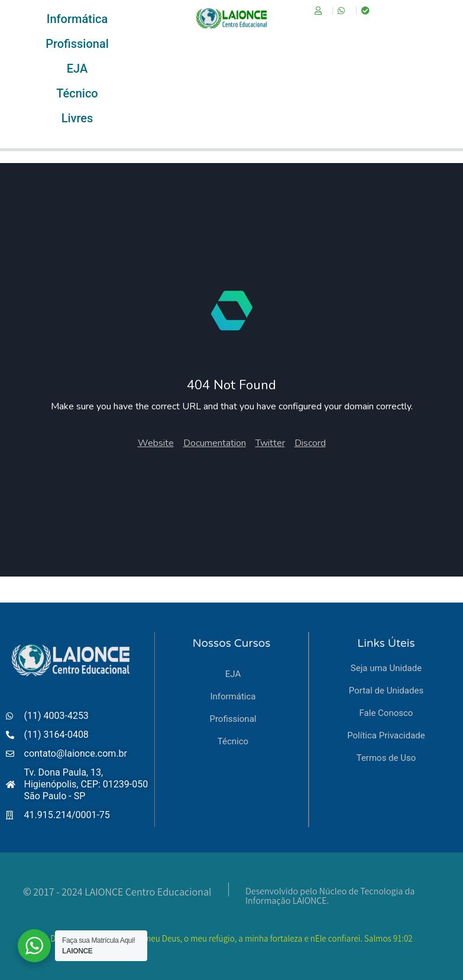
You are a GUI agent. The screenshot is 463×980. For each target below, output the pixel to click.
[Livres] (77, 118)
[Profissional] (77, 44)
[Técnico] (77, 93)
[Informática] (77, 19)
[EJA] (77, 69)
